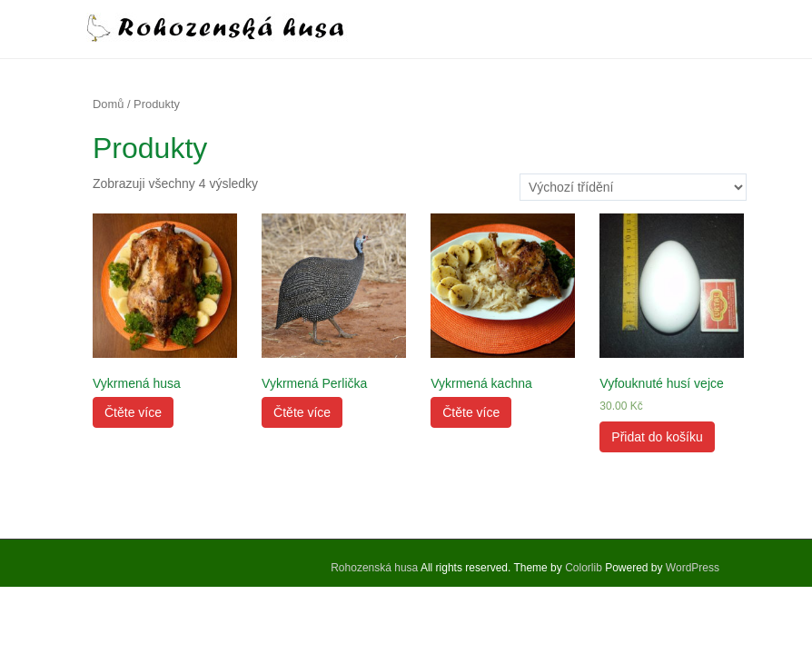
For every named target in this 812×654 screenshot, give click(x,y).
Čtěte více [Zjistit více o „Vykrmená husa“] (133, 412)
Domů (108, 104)
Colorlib (584, 568)
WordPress (693, 568)
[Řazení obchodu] (633, 187)
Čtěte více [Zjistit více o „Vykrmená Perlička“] (302, 412)
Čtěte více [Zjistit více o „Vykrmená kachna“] (471, 412)
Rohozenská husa (374, 568)
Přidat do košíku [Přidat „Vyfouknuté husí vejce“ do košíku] (657, 437)
